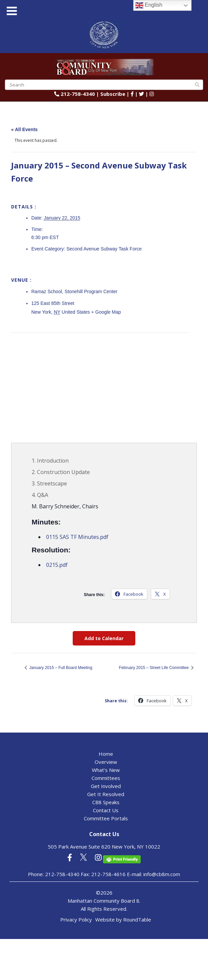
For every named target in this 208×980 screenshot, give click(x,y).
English (149, 5)
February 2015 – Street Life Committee (154, 668)
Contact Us (106, 810)
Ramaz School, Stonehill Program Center (74, 291)
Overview (106, 762)
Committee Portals (106, 818)
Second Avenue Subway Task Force (104, 249)
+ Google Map (106, 312)
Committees (106, 778)
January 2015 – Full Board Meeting (60, 668)
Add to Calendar (104, 638)
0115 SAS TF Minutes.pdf (77, 537)
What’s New (106, 770)
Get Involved (106, 786)
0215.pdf (57, 565)
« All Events (24, 129)
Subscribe (113, 94)
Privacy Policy (76, 919)
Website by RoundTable (123, 919)
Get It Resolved (106, 794)
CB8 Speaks (106, 802)
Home (106, 754)
